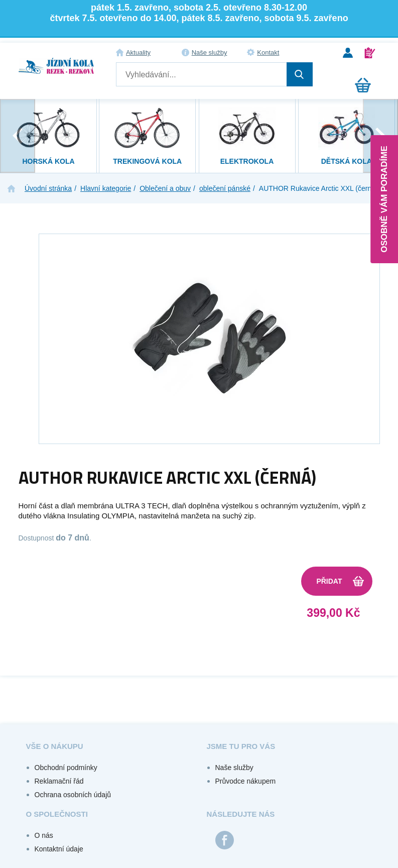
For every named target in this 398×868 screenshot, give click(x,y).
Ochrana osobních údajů (73, 795)
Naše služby (210, 52)
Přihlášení (348, 53)
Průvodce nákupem (246, 781)
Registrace (370, 53)
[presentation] (18, 136)
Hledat (300, 74)
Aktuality (138, 52)
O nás (44, 835)
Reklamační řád (59, 781)
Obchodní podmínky (66, 768)
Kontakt (268, 52)
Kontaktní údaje (59, 849)
